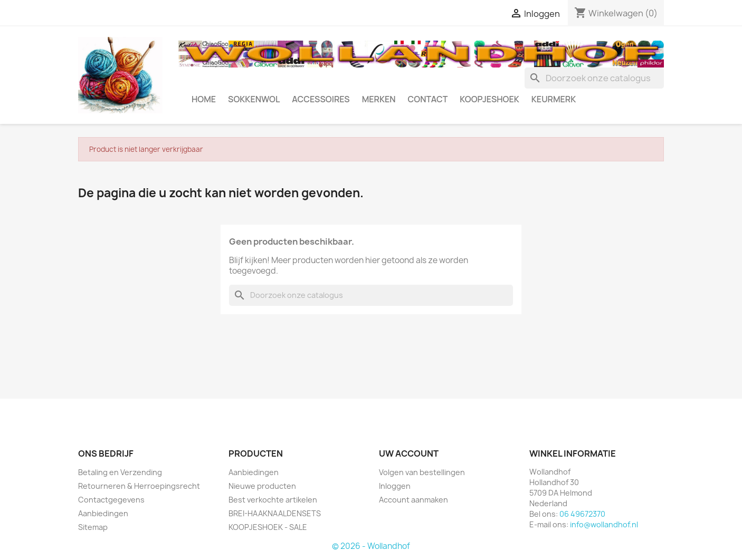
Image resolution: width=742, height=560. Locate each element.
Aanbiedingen (103, 513)
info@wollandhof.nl (604, 524)
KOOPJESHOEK (489, 99)
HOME (204, 99)
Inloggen (395, 486)
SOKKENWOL (254, 99)
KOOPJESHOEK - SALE (268, 527)
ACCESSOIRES (321, 99)
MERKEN (379, 99)
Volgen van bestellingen (422, 472)
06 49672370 (582, 514)
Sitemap (93, 527)
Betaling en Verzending (120, 472)
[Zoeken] (594, 78)
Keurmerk (554, 99)
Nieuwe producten (262, 486)
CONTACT (428, 99)
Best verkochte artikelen (273, 500)
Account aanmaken (413, 500)
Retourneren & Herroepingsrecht (139, 486)
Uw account (409, 453)
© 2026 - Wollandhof (371, 546)
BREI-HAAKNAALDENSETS (275, 513)
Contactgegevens (111, 500)
